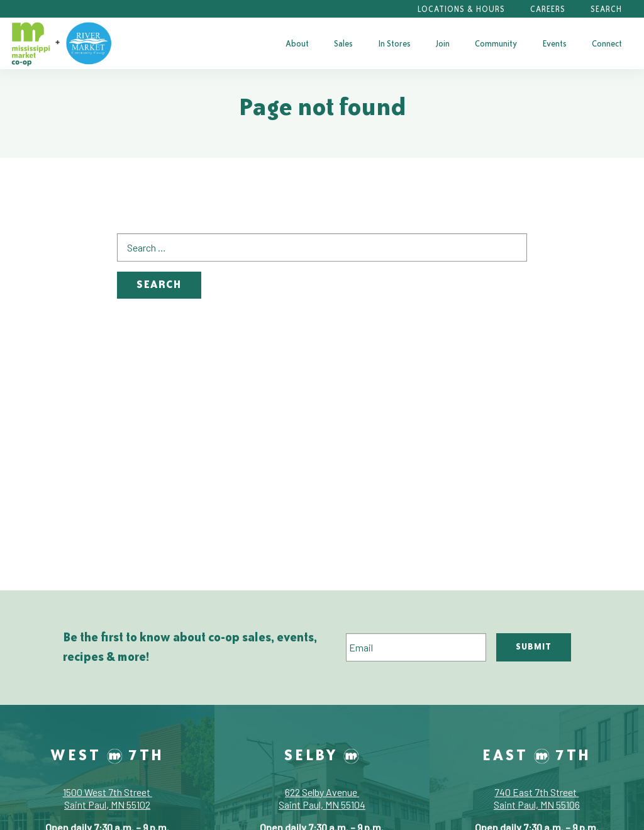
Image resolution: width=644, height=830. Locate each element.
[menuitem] (297, 43)
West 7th (107, 755)
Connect (607, 43)
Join (443, 43)
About (297, 43)
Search (606, 9)
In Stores (394, 43)
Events (554, 43)
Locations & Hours (461, 9)
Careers (548, 9)
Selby (322, 755)
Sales (343, 43)
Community (496, 43)
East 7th (537, 755)
